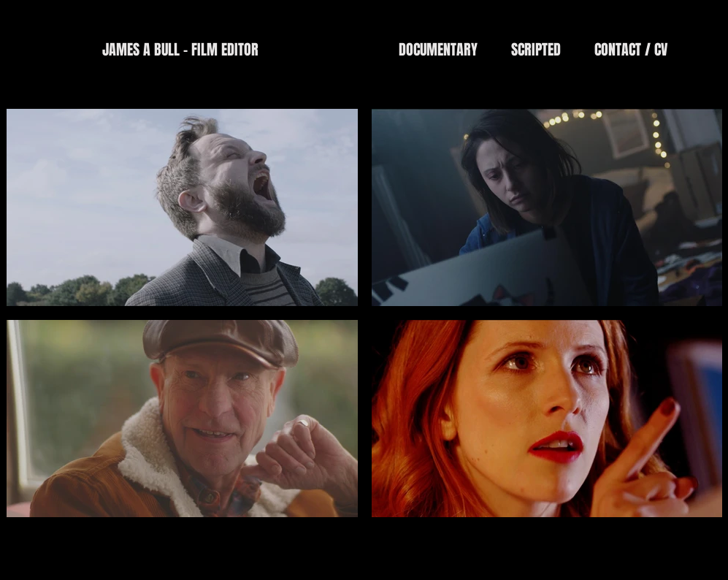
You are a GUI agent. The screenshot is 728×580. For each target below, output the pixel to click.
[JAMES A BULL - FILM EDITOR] (180, 50)
